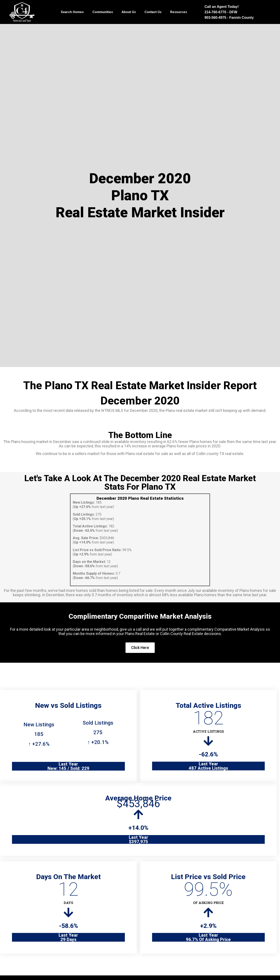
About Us (129, 12)
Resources (179, 12)
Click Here (140, 648)
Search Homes (72, 12)
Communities (103, 12)
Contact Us (153, 12)
